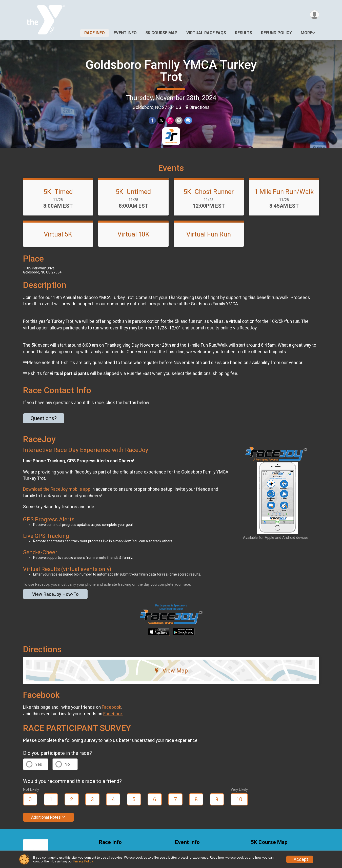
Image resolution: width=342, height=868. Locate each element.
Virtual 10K (133, 234)
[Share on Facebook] (152, 120)
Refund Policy (276, 33)
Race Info (95, 33)
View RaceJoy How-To (55, 594)
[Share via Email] (179, 120)
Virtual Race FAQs (206, 33)
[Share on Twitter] (161, 120)
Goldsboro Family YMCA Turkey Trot (171, 71)
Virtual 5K (58, 234)
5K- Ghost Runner (209, 192)
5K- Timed (58, 192)
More (306, 33)
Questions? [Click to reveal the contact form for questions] (44, 418)
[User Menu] (315, 15)
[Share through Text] (188, 120)
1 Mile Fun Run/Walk (284, 192)
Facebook (112, 707)
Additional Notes (48, 817)
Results (244, 33)
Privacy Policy (83, 861)
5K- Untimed (133, 192)
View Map (171, 670)
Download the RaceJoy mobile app (57, 489)
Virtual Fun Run (209, 234)
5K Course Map (162, 33)
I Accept (300, 859)
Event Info (125, 33)
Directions (199, 107)
